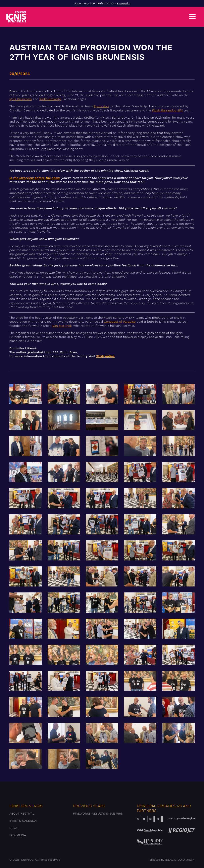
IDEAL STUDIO (175, 860)
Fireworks (124, 3)
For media (18, 835)
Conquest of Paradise (120, 322)
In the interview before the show (35, 178)
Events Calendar (24, 821)
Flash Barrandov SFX (168, 110)
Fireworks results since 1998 (98, 814)
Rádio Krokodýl (51, 99)
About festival (22, 814)
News (14, 828)
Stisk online (105, 356)
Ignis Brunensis (21, 99)
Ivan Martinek (62, 326)
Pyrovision (101, 106)
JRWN (191, 860)
